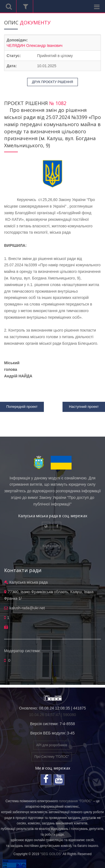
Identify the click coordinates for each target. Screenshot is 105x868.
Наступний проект (84, 407)
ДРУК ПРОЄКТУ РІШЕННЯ (53, 82)
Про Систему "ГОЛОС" (52, 757)
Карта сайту (52, 546)
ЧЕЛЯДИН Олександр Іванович (35, 46)
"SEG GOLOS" (51, 854)
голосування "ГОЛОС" (76, 801)
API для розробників (52, 745)
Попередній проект (22, 407)
